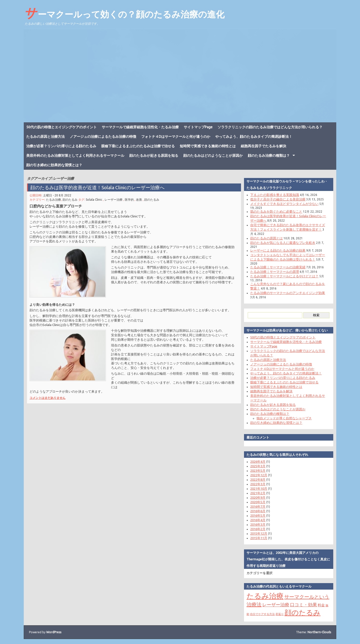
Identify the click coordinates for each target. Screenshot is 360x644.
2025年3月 (258, 466)
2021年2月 (258, 493)
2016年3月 (258, 524)
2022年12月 (259, 475)
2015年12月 (259, 533)
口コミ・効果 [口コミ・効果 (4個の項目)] (303, 605)
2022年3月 (258, 484)
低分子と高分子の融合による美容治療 (278, 199)
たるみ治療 (53, 200)
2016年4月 (258, 520)
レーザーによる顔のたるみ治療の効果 (278, 250)
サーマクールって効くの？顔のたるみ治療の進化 (124, 13)
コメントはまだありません (47, 398)
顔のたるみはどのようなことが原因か (213, 156)
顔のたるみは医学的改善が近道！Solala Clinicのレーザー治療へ (97, 187)
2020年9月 (258, 497)
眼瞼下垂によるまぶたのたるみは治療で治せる (138, 146)
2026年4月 (258, 462)
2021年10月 (259, 488)
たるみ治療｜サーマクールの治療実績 (278, 267)
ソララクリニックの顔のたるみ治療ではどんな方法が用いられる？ (270, 127)
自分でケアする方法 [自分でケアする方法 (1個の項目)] (262, 614)
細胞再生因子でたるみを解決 (263, 146)
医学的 (129, 200)
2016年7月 (258, 506)
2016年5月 (258, 515)
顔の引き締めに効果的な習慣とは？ (54, 165)
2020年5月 (258, 502)
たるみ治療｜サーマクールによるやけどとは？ (284, 276)
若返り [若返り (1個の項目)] (280, 614)
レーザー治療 (113, 200)
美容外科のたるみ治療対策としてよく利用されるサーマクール (75, 156)
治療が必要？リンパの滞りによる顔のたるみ (61, 146)
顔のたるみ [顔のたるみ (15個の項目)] (302, 612)
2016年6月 (258, 511)
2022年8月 (258, 480)
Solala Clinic (94, 200)
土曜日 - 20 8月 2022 (57, 195)
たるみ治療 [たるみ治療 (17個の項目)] (265, 596)
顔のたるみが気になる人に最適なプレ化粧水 (283, 243)
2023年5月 (258, 471)
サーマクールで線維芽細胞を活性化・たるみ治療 (140, 127)
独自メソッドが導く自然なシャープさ (284, 418)
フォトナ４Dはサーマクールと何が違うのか (176, 137)
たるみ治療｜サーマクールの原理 (275, 272)
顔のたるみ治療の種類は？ (269, 156)
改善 (139, 200)
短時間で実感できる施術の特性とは (208, 146)
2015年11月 (259, 538)
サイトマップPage (198, 127)
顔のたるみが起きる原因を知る (154, 156)
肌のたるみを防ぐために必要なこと (276, 211)
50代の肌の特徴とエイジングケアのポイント (61, 127)
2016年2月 (258, 529)
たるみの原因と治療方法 (45, 137)
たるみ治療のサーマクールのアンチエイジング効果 (288, 293)
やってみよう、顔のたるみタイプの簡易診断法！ (254, 137)
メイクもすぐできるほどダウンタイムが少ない (284, 204)
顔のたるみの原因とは (266, 238)
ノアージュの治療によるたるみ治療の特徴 (103, 137)
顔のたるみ (70, 200)
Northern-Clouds (319, 632)
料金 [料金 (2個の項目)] (321, 605)
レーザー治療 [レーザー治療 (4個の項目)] (276, 605)
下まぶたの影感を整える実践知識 (275, 195)
